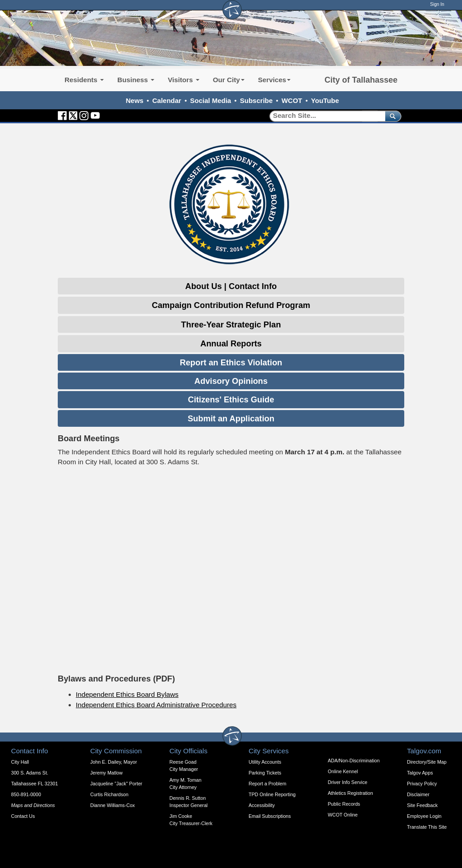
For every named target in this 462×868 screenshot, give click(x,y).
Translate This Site (427, 827)
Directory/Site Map (427, 762)
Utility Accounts (265, 762)
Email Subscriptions (270, 816)
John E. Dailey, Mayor (113, 762)
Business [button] (136, 80)
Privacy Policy (422, 784)
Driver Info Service (348, 782)
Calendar (167, 100)
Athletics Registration (351, 793)
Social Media (210, 100)
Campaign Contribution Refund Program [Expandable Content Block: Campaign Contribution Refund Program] (231, 305)
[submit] (391, 116)
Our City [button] (229, 80)
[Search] (324, 116)
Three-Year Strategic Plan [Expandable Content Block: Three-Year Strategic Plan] (231, 324)
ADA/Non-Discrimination (354, 761)
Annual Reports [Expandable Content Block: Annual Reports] (231, 343)
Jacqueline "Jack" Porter (116, 784)
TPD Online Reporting (272, 794)
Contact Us (23, 816)
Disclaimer (418, 794)
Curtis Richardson (109, 794)
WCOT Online (343, 815)
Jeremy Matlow (106, 773)
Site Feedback (422, 805)
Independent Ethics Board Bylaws (127, 694)
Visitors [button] (184, 80)
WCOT (292, 100)
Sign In (437, 4)
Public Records (344, 804)
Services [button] (275, 80)
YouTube (325, 100)
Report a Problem (268, 784)
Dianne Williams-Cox (113, 805)
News (135, 100)
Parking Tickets (265, 773)
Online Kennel (343, 771)
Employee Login (424, 816)
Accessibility (262, 805)
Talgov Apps (420, 773)
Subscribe (256, 100)
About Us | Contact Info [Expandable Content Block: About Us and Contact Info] (231, 286)
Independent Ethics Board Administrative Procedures (156, 705)
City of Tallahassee (361, 80)
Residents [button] (84, 80)
